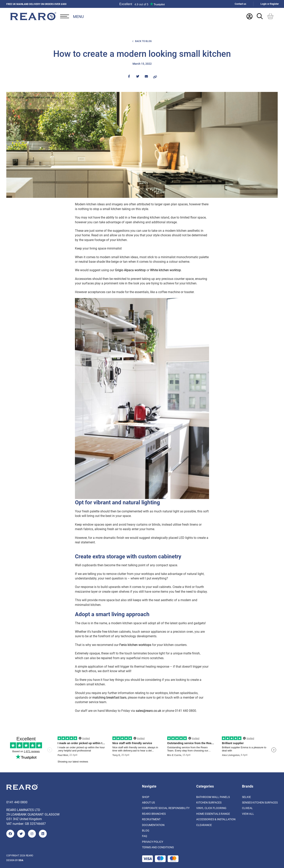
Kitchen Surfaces (209, 802)
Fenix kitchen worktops (135, 645)
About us (148, 802)
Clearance (204, 825)
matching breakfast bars (109, 697)
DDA (21, 860)
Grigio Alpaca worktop (130, 270)
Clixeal (247, 808)
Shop (146, 797)
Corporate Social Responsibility (166, 808)
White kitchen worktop (165, 270)
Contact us (240, 4)
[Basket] (270, 16)
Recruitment (151, 819)
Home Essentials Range (213, 814)
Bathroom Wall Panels (213, 797)
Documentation (153, 825)
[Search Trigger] (260, 16)
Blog (146, 830)
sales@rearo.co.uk (148, 711)
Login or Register (270, 4)
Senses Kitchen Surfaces (260, 802)
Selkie (246, 797)
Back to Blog (142, 41)
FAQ (145, 836)
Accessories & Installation (216, 819)
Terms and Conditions (158, 847)
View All (248, 814)
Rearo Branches (154, 814)
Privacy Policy (153, 842)
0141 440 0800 (17, 802)
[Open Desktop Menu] (72, 16)
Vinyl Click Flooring (211, 808)
